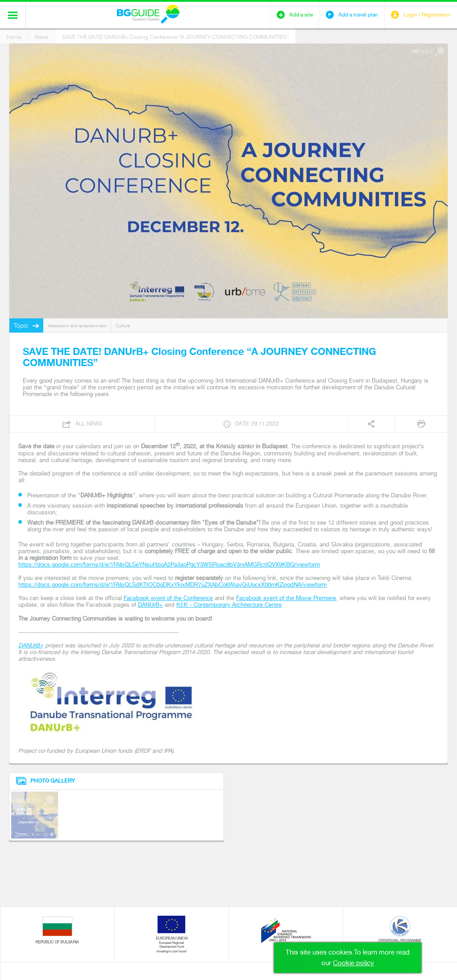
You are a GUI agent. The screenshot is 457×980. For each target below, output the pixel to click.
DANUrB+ (150, 605)
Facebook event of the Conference (168, 598)
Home (14, 37)
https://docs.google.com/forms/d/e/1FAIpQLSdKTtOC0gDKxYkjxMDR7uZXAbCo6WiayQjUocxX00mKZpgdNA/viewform (172, 585)
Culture (123, 326)
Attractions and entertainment (77, 326)
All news (89, 424)
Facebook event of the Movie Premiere (286, 598)
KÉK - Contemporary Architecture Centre (229, 605)
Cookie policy (353, 963)
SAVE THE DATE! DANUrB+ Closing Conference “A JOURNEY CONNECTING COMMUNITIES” (175, 37)
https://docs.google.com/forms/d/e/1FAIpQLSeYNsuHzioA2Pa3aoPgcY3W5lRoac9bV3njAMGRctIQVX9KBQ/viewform (169, 565)
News (42, 37)
